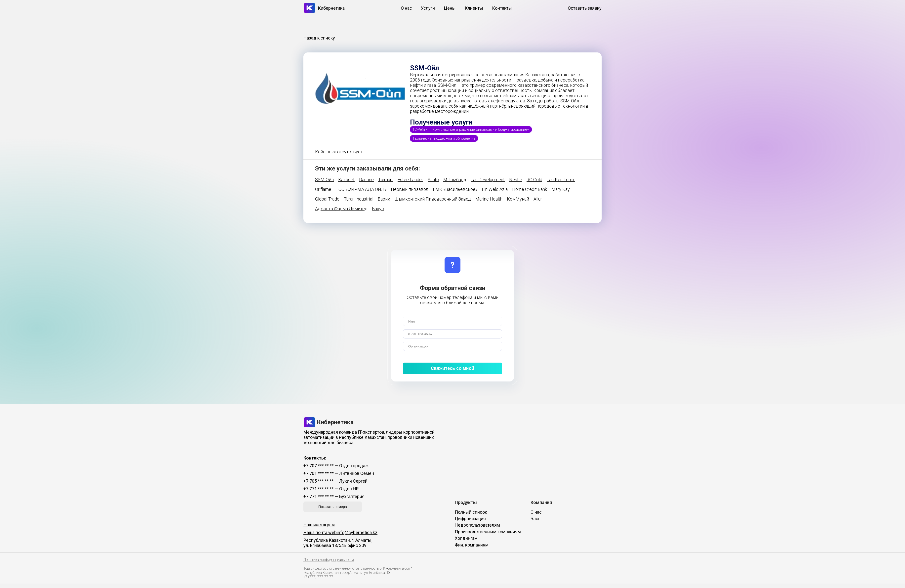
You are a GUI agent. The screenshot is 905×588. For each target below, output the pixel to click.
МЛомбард (455, 180)
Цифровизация (470, 519)
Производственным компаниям (488, 532)
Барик (384, 199)
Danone (366, 180)
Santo (433, 180)
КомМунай (518, 199)
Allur (538, 199)
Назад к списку (319, 38)
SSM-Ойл (324, 180)
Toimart (386, 180)
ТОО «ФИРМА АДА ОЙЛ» (361, 189)
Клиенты (474, 8)
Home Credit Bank (530, 189)
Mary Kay (561, 189)
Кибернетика (324, 8)
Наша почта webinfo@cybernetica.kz (340, 532)
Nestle (516, 180)
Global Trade (327, 199)
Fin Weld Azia (495, 189)
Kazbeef (346, 180)
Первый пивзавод (410, 189)
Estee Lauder (410, 180)
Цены (450, 8)
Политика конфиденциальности (329, 560)
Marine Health (489, 199)
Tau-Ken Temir (561, 180)
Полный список (471, 512)
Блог (535, 519)
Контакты (502, 8)
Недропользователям (477, 525)
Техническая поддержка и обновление (444, 138)
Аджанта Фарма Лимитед (341, 209)
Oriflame (323, 189)
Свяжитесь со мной (452, 368)
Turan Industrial (359, 199)
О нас (406, 8)
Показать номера (333, 507)
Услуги (428, 8)
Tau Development (488, 180)
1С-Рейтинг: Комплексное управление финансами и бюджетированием (471, 129)
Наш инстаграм (319, 525)
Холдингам (466, 538)
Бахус (378, 209)
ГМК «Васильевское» (455, 189)
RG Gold (534, 180)
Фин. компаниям (472, 545)
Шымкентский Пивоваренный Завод (433, 199)
